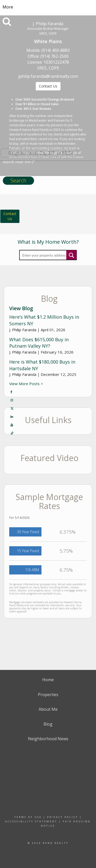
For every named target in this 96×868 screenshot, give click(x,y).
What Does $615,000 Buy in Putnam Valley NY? (39, 343)
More (8, 7)
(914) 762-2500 (55, 56)
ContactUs (10, 216)
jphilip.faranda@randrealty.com (48, 76)
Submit (71, 255)
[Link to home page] (48, 7)
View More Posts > (26, 384)
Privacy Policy (63, 817)
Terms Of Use (28, 817)
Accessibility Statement (31, 821)
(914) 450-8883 (56, 50)
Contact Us (48, 86)
